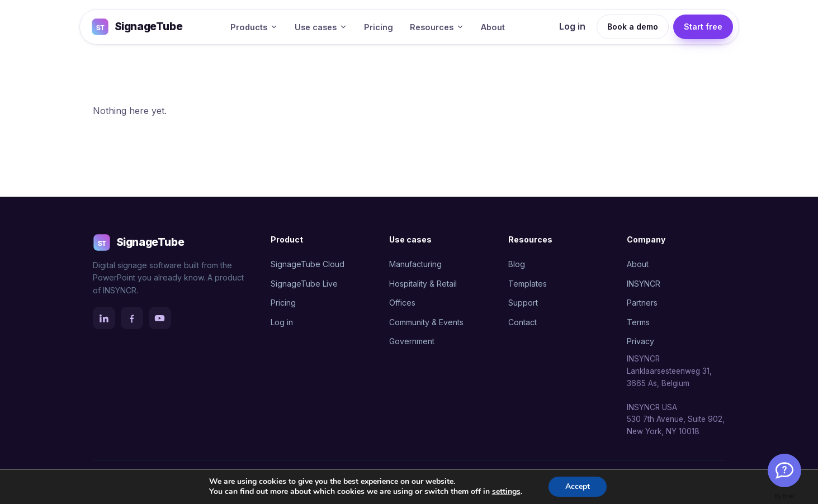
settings (506, 492)
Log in (572, 26)
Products (254, 27)
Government (412, 341)
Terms (638, 322)
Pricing (379, 27)
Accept (578, 486)
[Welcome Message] (784, 470)
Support (523, 303)
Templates (528, 284)
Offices (402, 303)
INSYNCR (644, 284)
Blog (517, 264)
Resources (437, 27)
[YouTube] (160, 318)
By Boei (785, 496)
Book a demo (633, 27)
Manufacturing (415, 264)
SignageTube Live (304, 284)
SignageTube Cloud (308, 264)
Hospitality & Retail (423, 284)
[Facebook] (132, 318)
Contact (523, 322)
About (493, 27)
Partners (642, 303)
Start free (703, 27)
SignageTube (137, 27)
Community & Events (426, 322)
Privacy (640, 341)
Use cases (321, 27)
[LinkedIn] (104, 318)
